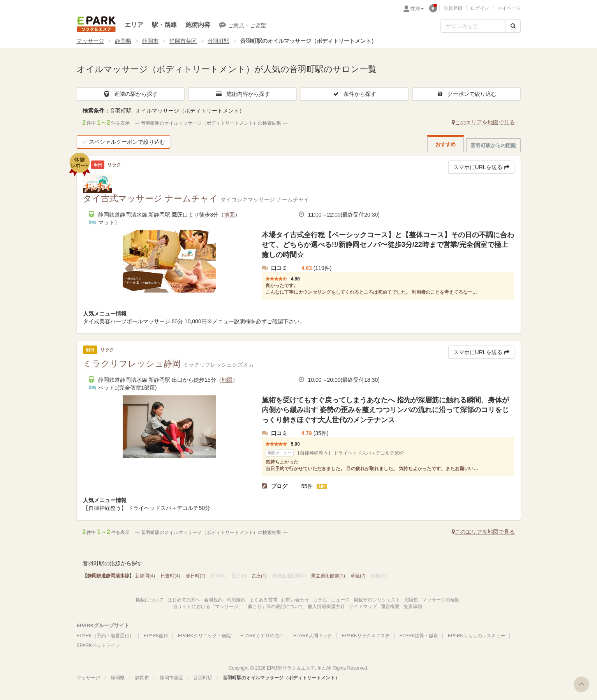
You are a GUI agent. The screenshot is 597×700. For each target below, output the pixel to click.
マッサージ (90, 41)
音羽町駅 (218, 41)
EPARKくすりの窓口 (262, 636)
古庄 (259, 576)
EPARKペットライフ (99, 645)
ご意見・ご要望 (242, 25)
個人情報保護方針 (326, 607)
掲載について (150, 600)
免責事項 (413, 607)
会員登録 (453, 8)
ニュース (340, 600)
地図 (229, 215)
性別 (417, 9)
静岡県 (123, 41)
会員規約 (213, 600)
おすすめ (446, 144)
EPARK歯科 (156, 636)
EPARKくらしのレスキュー (477, 636)
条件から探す (354, 94)
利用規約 (236, 600)
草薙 (358, 576)
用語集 (411, 600)
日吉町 (170, 576)
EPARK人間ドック (313, 636)
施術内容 (198, 25)
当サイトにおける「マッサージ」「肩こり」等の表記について (238, 607)
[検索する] (513, 26)
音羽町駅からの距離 (493, 145)
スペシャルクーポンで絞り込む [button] (123, 142)
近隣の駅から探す (130, 94)
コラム (320, 600)
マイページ (509, 8)
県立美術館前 (328, 576)
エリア (134, 25)
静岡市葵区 (183, 41)
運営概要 (390, 607)
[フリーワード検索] (473, 26)
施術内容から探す (243, 94)
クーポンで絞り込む (467, 94)
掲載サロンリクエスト (377, 600)
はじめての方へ (184, 600)
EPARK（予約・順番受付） (106, 636)
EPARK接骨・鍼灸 (419, 636)
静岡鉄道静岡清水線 (108, 576)
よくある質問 (263, 600)
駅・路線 (164, 25)
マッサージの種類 (441, 600)
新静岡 (145, 576)
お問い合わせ (295, 600)
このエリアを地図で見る (483, 122)
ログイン (480, 8)
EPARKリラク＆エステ (96, 24)
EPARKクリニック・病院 (204, 636)
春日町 (196, 576)
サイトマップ (363, 607)
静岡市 (150, 41)
